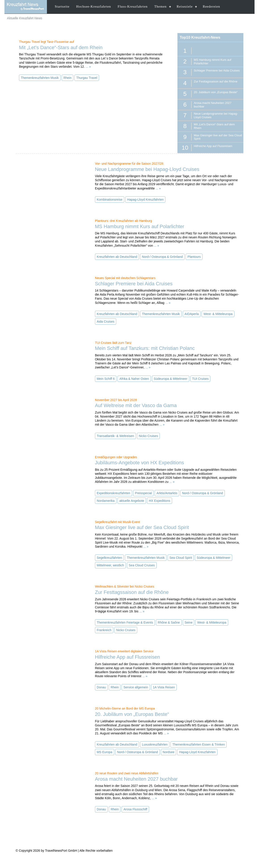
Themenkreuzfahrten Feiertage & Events (125, 622)
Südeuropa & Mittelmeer (171, 379)
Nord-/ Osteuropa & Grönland (162, 257)
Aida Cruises (106, 322)
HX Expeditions (160, 501)
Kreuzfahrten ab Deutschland (117, 257)
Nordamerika (106, 501)
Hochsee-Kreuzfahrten (94, 6)
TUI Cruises (200, 379)
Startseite (62, 6)
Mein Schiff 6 (106, 379)
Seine (189, 622)
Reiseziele (185, 6)
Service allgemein (136, 687)
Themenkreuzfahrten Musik (40, 78)
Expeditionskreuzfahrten (114, 493)
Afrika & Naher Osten (134, 379)
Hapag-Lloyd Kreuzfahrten (145, 200)
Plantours (194, 257)
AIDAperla (192, 314)
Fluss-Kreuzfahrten (133, 6)
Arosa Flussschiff (135, 809)
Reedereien (211, 6)
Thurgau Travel (87, 78)
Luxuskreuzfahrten (155, 744)
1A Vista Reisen (164, 687)
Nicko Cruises (148, 436)
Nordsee (169, 752)
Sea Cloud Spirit (181, 558)
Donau (101, 687)
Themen (160, 6)
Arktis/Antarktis (167, 493)
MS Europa (105, 752)
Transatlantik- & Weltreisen (115, 436)
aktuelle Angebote (132, 501)
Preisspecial (143, 493)
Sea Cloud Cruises (142, 565)
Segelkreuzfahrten (109, 558)
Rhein (68, 78)
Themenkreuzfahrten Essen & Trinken (199, 744)
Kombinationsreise (110, 200)
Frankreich (104, 630)
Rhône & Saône (169, 622)
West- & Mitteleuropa (218, 314)
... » (88, 67)
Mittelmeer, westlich (110, 565)
